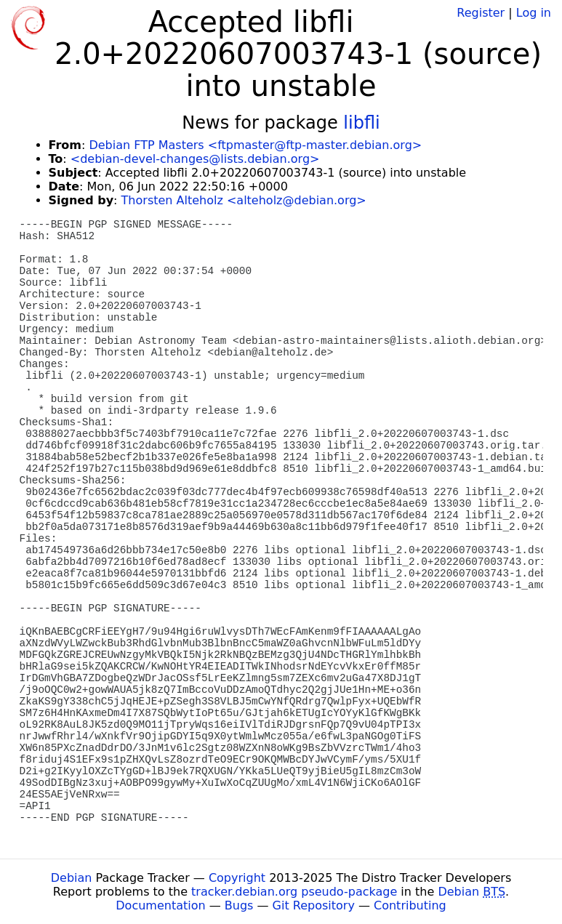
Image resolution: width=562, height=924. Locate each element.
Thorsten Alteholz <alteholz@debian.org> (244, 200)
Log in (534, 13)
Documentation (160, 905)
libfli (361, 123)
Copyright (237, 878)
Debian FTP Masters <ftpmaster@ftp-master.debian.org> (255, 145)
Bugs (239, 905)
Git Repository (314, 905)
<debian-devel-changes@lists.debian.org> (195, 159)
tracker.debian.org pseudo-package (294, 892)
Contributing (410, 905)
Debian (72, 878)
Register (481, 13)
